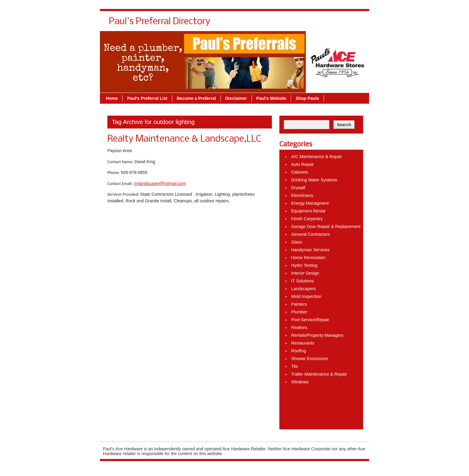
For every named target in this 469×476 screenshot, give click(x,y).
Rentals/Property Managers (317, 335)
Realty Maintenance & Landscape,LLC (184, 139)
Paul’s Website (271, 98)
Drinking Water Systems (314, 180)
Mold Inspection (306, 296)
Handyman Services (310, 250)
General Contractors (310, 234)
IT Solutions (302, 281)
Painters (299, 304)
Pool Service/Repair (310, 320)
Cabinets (300, 172)
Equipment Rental (308, 211)
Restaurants (303, 343)
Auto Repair (302, 164)
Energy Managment (310, 203)
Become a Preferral (196, 98)
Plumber (299, 312)
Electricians (302, 195)
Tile (294, 366)
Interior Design (305, 273)
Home (112, 98)
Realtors (299, 327)
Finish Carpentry (307, 219)
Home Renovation (308, 258)
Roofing (299, 351)
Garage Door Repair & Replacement (326, 226)
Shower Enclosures (310, 359)
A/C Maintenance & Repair (316, 157)
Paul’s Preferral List (147, 98)
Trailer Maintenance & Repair (319, 374)
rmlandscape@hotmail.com (160, 183)
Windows (300, 382)
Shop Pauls (307, 98)
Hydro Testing (304, 265)
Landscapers (303, 289)
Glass (297, 242)
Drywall (298, 188)
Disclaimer (236, 98)
